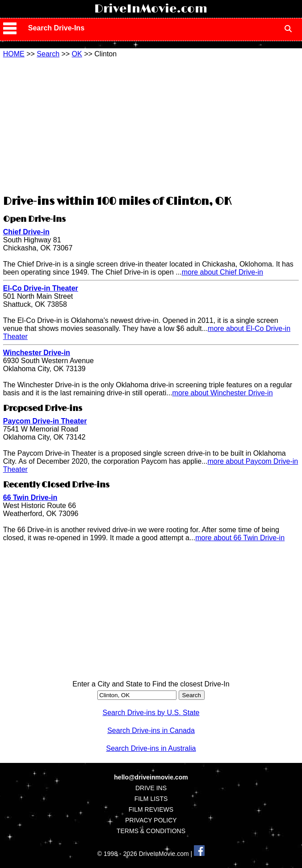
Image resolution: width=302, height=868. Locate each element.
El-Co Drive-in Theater (41, 288)
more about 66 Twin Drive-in (240, 538)
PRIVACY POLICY (151, 820)
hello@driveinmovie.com (151, 777)
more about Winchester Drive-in (223, 393)
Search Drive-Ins (56, 28)
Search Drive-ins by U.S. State (151, 713)
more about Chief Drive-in (222, 272)
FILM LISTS (151, 799)
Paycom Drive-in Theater (45, 421)
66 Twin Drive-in (30, 498)
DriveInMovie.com (151, 9)
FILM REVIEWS (151, 809)
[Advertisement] (151, 125)
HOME (14, 54)
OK (77, 54)
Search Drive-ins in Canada (151, 730)
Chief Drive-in (26, 232)
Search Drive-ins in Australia (151, 748)
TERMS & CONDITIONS (151, 831)
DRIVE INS (151, 788)
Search (48, 54)
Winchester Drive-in (37, 353)
